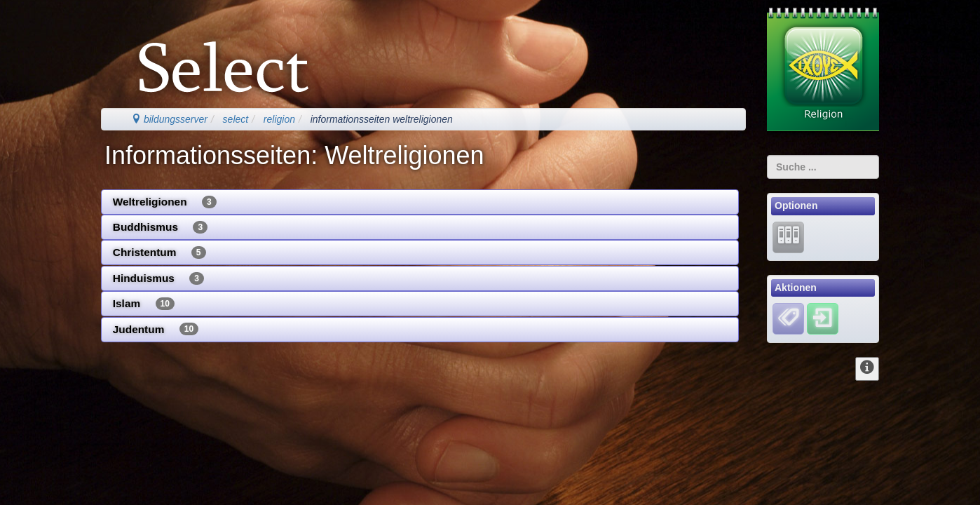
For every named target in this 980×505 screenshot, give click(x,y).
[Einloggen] (823, 318)
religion (279, 119)
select (236, 119)
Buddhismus (160, 227)
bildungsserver (169, 119)
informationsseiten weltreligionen (382, 119)
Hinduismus (158, 278)
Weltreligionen (165, 202)
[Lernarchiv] (788, 236)
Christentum (159, 252)
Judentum (156, 329)
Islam (144, 304)
